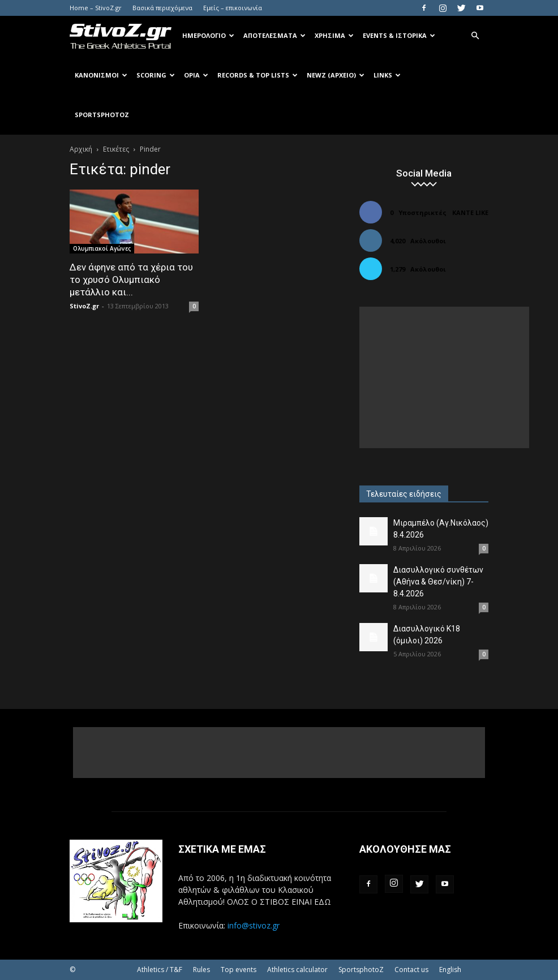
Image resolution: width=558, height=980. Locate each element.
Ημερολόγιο (208, 35)
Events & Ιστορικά (399, 35)
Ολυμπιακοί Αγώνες (102, 248)
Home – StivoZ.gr (96, 8)
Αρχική (81, 149)
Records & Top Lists (257, 75)
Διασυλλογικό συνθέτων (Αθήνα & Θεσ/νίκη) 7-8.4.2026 (438, 582)
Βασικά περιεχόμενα (162, 8)
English (450, 970)
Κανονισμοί (101, 75)
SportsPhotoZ (102, 115)
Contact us (411, 970)
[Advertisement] (444, 377)
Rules (201, 970)
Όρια (196, 75)
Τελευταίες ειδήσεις (404, 494)
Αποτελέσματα (274, 35)
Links (387, 75)
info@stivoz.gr (254, 925)
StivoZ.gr (84, 306)
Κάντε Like (470, 212)
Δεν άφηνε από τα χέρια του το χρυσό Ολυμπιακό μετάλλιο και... (131, 280)
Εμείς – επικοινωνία (233, 8)
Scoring (156, 75)
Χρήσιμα (334, 35)
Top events (239, 970)
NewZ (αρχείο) (336, 75)
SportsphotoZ (361, 970)
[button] (475, 36)
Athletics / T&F (160, 970)
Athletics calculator (297, 970)
